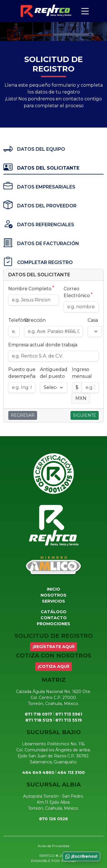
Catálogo (54, 612)
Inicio (53, 589)
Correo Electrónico (78, 292)
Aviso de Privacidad (53, 846)
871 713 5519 (69, 720)
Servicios (53, 601)
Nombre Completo (31, 288)
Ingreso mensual (82, 373)
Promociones (53, 624)
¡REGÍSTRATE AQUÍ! (53, 647)
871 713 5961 (69, 714)
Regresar (23, 415)
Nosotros (53, 595)
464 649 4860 (38, 772)
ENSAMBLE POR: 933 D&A (53, 861)
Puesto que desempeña (22, 373)
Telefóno (19, 320)
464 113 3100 (71, 772)
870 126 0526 (53, 819)
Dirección (35, 320)
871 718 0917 (39, 714)
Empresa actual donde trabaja (43, 345)
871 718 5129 (39, 720)
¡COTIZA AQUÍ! (53, 666)
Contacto (54, 618)
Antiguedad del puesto (54, 373)
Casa (93, 320)
